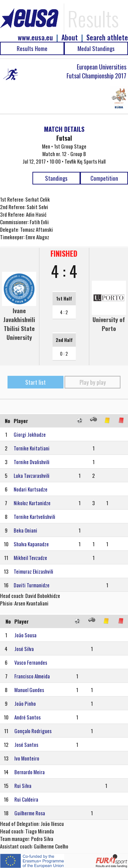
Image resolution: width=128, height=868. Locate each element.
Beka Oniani (25, 530)
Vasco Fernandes (31, 662)
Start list (35, 382)
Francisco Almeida (32, 676)
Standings (56, 178)
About (70, 37)
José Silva (24, 649)
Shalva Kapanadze (31, 544)
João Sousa (25, 635)
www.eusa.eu (35, 37)
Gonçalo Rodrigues (33, 731)
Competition (104, 178)
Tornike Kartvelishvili (34, 516)
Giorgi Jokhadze (30, 434)
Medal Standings (96, 48)
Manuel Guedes (29, 690)
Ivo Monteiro (27, 758)
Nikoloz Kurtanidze (32, 503)
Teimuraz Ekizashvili (33, 571)
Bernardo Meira (30, 772)
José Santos (26, 744)
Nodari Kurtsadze (31, 489)
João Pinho (25, 703)
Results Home (32, 48)
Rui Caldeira (26, 799)
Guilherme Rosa (30, 813)
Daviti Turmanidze (32, 585)
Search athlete (107, 37)
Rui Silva (23, 786)
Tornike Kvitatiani (32, 448)
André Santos (27, 717)
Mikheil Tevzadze (30, 558)
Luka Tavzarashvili (32, 475)
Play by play (93, 382)
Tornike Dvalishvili (32, 462)
